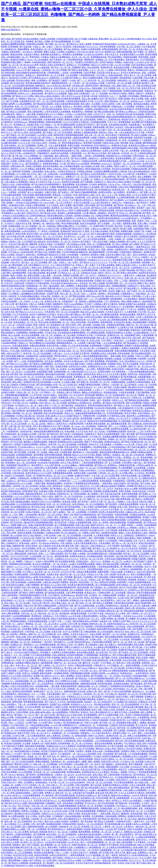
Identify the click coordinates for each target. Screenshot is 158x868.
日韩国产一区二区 (149, 257)
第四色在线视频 (24, 639)
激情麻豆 (37, 223)
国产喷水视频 (20, 452)
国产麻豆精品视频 (71, 491)
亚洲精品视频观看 (45, 161)
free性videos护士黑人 (127, 44)
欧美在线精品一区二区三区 (26, 322)
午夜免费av (131, 481)
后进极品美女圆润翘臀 (12, 151)
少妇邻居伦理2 (26, 431)
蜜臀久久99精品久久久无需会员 (79, 647)
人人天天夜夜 (135, 806)
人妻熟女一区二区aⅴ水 (64, 775)
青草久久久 (69, 413)
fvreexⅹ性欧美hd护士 (130, 218)
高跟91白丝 (37, 268)
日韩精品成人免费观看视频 (32, 140)
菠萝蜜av (102, 294)
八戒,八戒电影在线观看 (58, 590)
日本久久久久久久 (25, 468)
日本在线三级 (78, 86)
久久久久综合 (137, 798)
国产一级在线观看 (51, 450)
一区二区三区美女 (38, 210)
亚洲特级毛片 (141, 535)
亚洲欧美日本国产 (83, 476)
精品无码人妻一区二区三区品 (73, 574)
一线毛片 (132, 161)
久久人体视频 (56, 106)
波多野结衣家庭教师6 (112, 756)
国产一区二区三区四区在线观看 (51, 101)
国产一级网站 (10, 478)
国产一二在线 (20, 361)
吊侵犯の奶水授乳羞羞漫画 (57, 281)
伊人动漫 (43, 179)
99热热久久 (60, 177)
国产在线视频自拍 (28, 418)
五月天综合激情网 (33, 707)
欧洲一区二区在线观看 (17, 257)
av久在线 (141, 161)
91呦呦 (53, 187)
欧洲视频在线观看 (48, 645)
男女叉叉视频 (138, 99)
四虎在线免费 (145, 374)
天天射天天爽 (18, 736)
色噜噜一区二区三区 (117, 439)
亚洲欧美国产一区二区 (43, 691)
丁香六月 (58, 47)
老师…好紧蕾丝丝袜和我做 (82, 281)
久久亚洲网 (122, 366)
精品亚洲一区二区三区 (131, 606)
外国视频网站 (22, 333)
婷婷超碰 (43, 832)
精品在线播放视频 (26, 190)
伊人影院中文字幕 (111, 398)
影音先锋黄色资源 (98, 307)
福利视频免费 (47, 663)
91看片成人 (7, 158)
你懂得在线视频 (130, 57)
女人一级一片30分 (61, 200)
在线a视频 (63, 190)
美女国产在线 (77, 317)
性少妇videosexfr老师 (30, 65)
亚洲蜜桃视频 (125, 122)
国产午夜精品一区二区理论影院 (104, 587)
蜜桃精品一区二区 (104, 395)
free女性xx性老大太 (13, 795)
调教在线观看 (20, 554)
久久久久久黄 (24, 143)
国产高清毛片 (111, 99)
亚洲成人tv (78, 694)
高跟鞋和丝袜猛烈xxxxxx (118, 624)
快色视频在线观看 (95, 556)
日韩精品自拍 (24, 478)
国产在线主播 (26, 47)
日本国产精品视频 (127, 270)
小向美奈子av (82, 218)
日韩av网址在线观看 (134, 127)
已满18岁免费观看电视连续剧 (95, 356)
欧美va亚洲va (51, 171)
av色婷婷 (43, 288)
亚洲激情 (152, 322)
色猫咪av (119, 62)
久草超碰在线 (77, 434)
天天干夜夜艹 (107, 340)
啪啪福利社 (40, 86)
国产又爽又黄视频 (109, 187)
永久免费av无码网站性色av (108, 606)
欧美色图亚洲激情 (21, 346)
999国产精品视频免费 (101, 106)
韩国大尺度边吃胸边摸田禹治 (64, 619)
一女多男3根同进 (141, 673)
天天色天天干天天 (78, 569)
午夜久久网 (10, 304)
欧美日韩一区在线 (90, 96)
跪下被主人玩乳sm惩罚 (36, 148)
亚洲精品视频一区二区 (18, 226)
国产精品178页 (41, 252)
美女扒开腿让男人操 (11, 777)
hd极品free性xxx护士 (135, 512)
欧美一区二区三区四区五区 (27, 106)
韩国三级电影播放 (44, 299)
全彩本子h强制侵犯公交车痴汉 (43, 314)
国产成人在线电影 (34, 808)
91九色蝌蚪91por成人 (92, 860)
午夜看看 (12, 192)
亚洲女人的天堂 (116, 288)
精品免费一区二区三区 (100, 382)
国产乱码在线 (16, 522)
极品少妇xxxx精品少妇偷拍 (47, 96)
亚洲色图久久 (56, 54)
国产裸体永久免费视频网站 (32, 91)
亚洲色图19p (56, 762)
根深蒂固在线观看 (147, 489)
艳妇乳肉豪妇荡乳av (113, 317)
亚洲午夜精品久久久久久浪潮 (39, 473)
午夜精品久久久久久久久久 (109, 275)
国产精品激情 (98, 637)
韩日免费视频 (93, 148)
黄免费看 (87, 816)
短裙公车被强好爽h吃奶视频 (67, 104)
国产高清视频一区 (99, 676)
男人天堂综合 (24, 806)
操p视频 (123, 96)
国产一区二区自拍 (14, 569)
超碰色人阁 (92, 691)
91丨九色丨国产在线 (103, 387)
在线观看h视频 (144, 377)
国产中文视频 (12, 101)
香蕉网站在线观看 (56, 629)
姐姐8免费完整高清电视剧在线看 (29, 366)
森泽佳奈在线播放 (51, 166)
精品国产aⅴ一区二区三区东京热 (124, 548)
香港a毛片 (121, 663)
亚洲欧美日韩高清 (41, 788)
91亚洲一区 (13, 99)
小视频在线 (54, 400)
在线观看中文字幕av (114, 457)
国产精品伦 (119, 205)
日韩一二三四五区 (89, 294)
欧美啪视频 (138, 567)
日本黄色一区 (149, 564)
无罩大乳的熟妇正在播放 (142, 65)
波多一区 (111, 114)
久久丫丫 (114, 96)
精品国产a (21, 255)
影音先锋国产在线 (57, 499)
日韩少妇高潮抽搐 (18, 582)
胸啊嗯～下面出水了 (25, 561)
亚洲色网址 (46, 278)
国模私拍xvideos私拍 (133, 832)
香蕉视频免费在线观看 (34, 702)
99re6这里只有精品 (48, 234)
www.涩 (118, 65)
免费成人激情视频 (117, 242)
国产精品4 (107, 403)
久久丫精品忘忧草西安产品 (63, 265)
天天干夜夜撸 (109, 88)
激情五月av (117, 203)
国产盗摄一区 (128, 837)
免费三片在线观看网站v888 (139, 736)
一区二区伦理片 (8, 637)
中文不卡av (36, 109)
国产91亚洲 (71, 325)
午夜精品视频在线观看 (38, 621)
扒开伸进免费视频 (108, 47)
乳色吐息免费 (26, 788)
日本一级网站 (63, 634)
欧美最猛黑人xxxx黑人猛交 (14, 213)
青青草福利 (35, 57)
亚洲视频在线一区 (34, 286)
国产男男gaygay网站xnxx (126, 112)
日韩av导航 (46, 296)
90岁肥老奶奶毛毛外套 (24, 697)
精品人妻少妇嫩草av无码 (93, 99)
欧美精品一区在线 (147, 255)
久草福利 (68, 249)
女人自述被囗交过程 (32, 439)
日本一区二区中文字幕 (69, 548)
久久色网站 (110, 780)
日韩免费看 (26, 629)
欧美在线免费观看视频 (95, 117)
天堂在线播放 (133, 96)
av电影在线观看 (46, 356)
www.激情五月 (22, 489)
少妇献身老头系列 (16, 205)
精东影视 (107, 400)
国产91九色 (151, 650)
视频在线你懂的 (137, 249)
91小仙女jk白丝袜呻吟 (94, 54)
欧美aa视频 (70, 431)
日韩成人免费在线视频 (36, 205)
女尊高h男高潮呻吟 (90, 616)
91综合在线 (13, 767)
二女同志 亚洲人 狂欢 (56, 697)
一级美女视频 (115, 356)
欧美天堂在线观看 (88, 223)
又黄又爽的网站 (143, 392)
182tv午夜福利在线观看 (25, 730)
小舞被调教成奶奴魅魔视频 (16, 395)
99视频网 (35, 673)
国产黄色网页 (111, 504)
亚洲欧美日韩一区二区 (141, 442)
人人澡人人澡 (38, 301)
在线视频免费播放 (143, 327)
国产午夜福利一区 (58, 60)
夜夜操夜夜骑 (107, 322)
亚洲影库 (39, 611)
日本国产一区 (79, 83)
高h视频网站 (106, 148)
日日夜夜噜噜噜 (130, 359)
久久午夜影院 (133, 720)
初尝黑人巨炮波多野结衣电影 (81, 190)
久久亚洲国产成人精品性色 (34, 242)
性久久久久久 (87, 478)
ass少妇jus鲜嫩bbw (70, 465)
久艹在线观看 (102, 93)
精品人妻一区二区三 (17, 429)
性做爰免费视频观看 (13, 88)
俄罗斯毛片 (142, 314)
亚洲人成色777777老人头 (126, 309)
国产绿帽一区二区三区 (55, 44)
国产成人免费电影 (45, 418)
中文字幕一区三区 (45, 559)
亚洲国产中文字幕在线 (14, 551)
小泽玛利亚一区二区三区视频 (54, 70)
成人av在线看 (14, 335)
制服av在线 (73, 93)
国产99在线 (27, 426)
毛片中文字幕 (16, 442)
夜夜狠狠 (98, 491)
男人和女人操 (22, 210)
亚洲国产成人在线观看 (136, 304)
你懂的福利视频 (126, 138)
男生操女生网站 (23, 80)
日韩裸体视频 (53, 73)
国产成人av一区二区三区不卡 (125, 543)
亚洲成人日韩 (45, 486)
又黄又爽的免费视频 (148, 148)
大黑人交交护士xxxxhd (71, 96)
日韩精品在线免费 (89, 161)
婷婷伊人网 (130, 608)
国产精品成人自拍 (48, 213)
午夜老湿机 (50, 312)
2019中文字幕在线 (122, 296)
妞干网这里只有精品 (118, 93)
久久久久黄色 (150, 629)
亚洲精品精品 (67, 127)
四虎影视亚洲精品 (51, 164)
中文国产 (89, 304)
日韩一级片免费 (84, 325)
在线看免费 (80, 197)
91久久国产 (102, 130)
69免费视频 (83, 444)
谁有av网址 (17, 382)
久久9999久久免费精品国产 (142, 780)
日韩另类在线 (121, 70)
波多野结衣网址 (92, 86)
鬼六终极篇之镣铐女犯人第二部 (109, 611)
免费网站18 (151, 455)
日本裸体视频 (50, 119)
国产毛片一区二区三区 (61, 67)
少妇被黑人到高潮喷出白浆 (86, 62)
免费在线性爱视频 (38, 346)
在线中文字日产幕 (20, 437)
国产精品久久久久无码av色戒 (54, 585)
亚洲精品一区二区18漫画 (65, 335)
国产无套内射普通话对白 (19, 790)
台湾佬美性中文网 (149, 210)
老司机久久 (117, 801)
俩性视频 (125, 143)
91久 (85, 153)
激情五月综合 (67, 658)
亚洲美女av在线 (36, 457)
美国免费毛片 (78, 112)
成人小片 (9, 125)
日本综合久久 (55, 130)
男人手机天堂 (7, 283)
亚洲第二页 (42, 145)
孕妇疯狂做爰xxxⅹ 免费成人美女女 (34, 187)
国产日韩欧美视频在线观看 (143, 598)
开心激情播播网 (102, 299)
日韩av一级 (113, 132)
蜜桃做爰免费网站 (32, 88)
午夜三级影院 (67, 543)
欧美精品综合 (127, 673)
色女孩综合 (19, 288)
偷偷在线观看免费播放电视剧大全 (121, 117)
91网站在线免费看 (136, 769)
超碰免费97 (23, 138)
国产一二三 (82, 80)
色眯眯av (121, 502)
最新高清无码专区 (89, 489)
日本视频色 (91, 629)
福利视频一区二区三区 (45, 340)
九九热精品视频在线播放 (29, 296)
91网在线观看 (109, 697)
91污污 (11, 489)
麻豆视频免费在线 (35, 411)
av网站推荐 (26, 541)
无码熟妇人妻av (52, 127)
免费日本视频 (74, 145)
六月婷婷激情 (84, 681)
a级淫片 (116, 229)
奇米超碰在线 (87, 145)
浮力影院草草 (7, 109)
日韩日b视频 (90, 205)
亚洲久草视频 (16, 606)
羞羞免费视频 (69, 184)
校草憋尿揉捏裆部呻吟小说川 (25, 330)
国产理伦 (16, 119)
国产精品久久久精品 (46, 390)
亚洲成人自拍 (20, 299)
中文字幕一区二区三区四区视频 (106, 476)
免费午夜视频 (124, 99)
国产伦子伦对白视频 (128, 587)
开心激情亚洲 (64, 754)
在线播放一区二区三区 (40, 811)
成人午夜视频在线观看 (70, 166)
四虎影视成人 (36, 379)
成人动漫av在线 (98, 411)
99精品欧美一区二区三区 (128, 80)
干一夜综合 (43, 231)
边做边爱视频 (115, 208)
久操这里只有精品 (32, 54)
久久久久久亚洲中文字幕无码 (76, 122)
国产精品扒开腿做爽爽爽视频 (84, 192)
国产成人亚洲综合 (72, 49)
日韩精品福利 (10, 434)
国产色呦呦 (69, 751)
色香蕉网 (142, 359)
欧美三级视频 (136, 143)
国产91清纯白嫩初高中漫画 (103, 234)
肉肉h (4, 257)
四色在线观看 (36, 132)
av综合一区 (143, 385)
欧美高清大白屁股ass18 (139, 145)
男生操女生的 (20, 460)
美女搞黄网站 (94, 322)
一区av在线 (57, 275)
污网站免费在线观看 (84, 665)
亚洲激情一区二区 (69, 239)
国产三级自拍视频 (112, 775)
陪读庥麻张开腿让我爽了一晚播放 (16, 62)
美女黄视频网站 (35, 158)
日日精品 (93, 184)
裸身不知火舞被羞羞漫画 (85, 515)
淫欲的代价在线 (139, 491)
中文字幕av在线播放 (100, 231)
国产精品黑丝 (68, 405)
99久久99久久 (118, 278)
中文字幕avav (14, 252)
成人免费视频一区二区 (51, 845)
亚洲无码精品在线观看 (12, 439)
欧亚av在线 (114, 143)
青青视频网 (136, 639)
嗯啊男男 (34, 244)
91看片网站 (35, 678)
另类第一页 (30, 476)
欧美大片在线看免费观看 (109, 434)
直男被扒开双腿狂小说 (84, 216)
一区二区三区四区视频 (101, 858)
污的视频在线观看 (112, 751)
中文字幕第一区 (116, 509)
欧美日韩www (62, 210)
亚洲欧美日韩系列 (108, 221)
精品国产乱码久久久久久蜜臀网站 (19, 387)
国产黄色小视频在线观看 (45, 606)
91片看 (63, 164)
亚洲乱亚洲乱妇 (93, 520)
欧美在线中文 (17, 260)
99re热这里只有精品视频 (105, 408)
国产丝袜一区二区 (127, 49)
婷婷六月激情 (14, 541)
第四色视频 (11, 356)
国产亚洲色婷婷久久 (57, 829)
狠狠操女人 (6, 437)
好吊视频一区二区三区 (142, 182)
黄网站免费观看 (86, 465)
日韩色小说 (137, 398)
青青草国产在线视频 (83, 127)
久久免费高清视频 (16, 494)
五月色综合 (60, 364)
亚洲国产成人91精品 (104, 281)
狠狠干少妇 (68, 515)
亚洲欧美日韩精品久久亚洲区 (119, 333)
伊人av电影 (35, 489)
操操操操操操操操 (145, 117)
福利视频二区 (112, 470)
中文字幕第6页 (59, 650)
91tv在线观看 (65, 400)
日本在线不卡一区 (91, 309)
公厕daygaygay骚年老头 (101, 229)
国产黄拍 (110, 127)
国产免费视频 (39, 834)
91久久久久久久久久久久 (44, 348)
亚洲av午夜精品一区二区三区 (39, 512)
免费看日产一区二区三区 (77, 177)
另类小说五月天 (112, 54)
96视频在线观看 (118, 382)
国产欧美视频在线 (103, 190)
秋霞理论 (14, 634)
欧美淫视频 (115, 231)
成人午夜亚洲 (45, 546)
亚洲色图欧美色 (8, 114)
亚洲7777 (25, 247)
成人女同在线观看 (88, 119)
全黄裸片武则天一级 (27, 161)
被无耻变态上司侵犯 (18, 78)
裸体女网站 (53, 847)
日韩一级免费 (110, 574)
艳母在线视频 (100, 424)
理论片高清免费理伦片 (95, 247)
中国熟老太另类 (66, 847)
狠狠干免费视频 (144, 538)
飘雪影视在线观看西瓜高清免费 (125, 216)
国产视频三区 (83, 382)
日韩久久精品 (47, 496)
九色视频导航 (149, 398)
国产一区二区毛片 (88, 275)
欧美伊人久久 (24, 93)
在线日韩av (31, 255)
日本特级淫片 (22, 728)
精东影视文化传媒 (143, 509)
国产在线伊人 (64, 192)
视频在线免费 (16, 54)
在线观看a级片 (135, 125)
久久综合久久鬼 (142, 62)
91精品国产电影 (132, 369)
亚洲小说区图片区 (51, 327)
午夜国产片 (79, 117)
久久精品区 (67, 195)
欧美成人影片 (146, 216)
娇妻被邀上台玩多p (53, 291)
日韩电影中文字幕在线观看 (38, 283)
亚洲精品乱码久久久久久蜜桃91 (50, 114)
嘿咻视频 (67, 455)
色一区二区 (110, 842)
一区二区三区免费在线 (43, 177)
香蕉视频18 (115, 377)
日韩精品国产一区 (87, 93)
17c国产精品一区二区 (27, 671)
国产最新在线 (22, 304)
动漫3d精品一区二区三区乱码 (71, 395)
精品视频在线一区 (97, 847)
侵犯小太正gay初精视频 (62, 551)
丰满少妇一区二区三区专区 (92, 559)
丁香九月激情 (88, 507)
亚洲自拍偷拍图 (116, 75)
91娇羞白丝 (26, 119)
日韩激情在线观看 (44, 650)
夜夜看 (122, 304)
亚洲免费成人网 (91, 291)
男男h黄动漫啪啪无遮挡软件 (38, 83)
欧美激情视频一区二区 (68, 743)
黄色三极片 (86, 104)
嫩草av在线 (132, 853)
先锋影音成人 (117, 106)
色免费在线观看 (21, 574)
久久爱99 (143, 265)
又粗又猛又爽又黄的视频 (46, 190)
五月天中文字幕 (68, 572)
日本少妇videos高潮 (86, 52)
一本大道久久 (27, 52)
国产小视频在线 (135, 424)
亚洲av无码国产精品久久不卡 (108, 837)
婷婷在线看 (97, 88)
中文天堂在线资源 (20, 314)
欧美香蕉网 (54, 231)
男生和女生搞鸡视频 (121, 169)
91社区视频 (60, 221)
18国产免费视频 (32, 585)
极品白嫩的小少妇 (42, 647)
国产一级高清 (7, 567)
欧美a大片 (66, 845)
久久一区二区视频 (75, 299)
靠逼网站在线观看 (96, 780)
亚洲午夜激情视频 (130, 494)
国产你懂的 (57, 769)
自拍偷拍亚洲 (80, 320)
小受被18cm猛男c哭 (145, 465)
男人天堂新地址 (86, 743)
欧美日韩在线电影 (147, 543)
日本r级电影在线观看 (118, 125)
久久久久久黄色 (43, 447)
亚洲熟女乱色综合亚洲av (28, 117)
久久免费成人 (14, 294)
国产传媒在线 (34, 70)
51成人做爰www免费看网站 (17, 182)
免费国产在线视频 (71, 275)
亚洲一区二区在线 (82, 208)
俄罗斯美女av (144, 660)
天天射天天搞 (51, 333)
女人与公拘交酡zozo (147, 777)
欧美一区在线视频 (130, 140)
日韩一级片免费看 (124, 104)
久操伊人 (149, 699)
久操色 (38, 561)
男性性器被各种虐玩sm (72, 143)
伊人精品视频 (125, 421)
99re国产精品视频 (9, 671)
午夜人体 (151, 205)
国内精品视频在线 (103, 863)
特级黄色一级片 (19, 845)
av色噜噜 (82, 343)
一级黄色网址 (107, 483)
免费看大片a (75, 270)
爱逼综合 (103, 132)
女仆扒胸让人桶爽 (81, 541)
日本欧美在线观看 (127, 392)
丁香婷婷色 (85, 255)
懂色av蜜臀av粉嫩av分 (131, 301)
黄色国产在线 (82, 595)
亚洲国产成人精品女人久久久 (46, 676)
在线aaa (152, 135)
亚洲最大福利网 (8, 104)
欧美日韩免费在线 (128, 845)
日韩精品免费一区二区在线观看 (112, 593)
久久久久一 (40, 387)
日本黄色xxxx (123, 528)
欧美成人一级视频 (119, 772)
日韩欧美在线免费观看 (129, 504)
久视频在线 (17, 749)
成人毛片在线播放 (87, 749)
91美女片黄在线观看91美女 (86, 543)
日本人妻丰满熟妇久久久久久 (37, 265)
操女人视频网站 (145, 177)
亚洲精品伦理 (142, 70)
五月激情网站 (129, 307)
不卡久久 (136, 257)
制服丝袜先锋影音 (93, 91)
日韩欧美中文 (100, 665)
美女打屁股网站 (147, 281)
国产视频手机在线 (78, 148)
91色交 (44, 699)
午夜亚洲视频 (148, 335)
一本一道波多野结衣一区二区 (139, 190)
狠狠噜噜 (89, 112)
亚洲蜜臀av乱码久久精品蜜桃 (104, 353)
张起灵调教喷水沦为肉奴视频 (42, 343)
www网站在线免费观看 (89, 481)
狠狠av (54, 395)
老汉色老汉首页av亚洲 (52, 598)
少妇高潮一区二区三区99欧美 (124, 385)
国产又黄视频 (115, 616)
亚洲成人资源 (125, 195)
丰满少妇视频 (28, 195)
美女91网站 (86, 330)
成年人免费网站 (68, 286)
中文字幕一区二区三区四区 (129, 47)
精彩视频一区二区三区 (22, 413)
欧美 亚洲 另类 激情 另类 (12, 374)
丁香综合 (24, 398)
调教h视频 (38, 413)
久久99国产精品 (46, 723)
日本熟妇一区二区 (30, 626)
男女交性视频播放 (90, 221)
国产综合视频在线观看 (141, 353)
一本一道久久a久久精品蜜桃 (84, 754)
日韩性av (106, 385)
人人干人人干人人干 (23, 567)
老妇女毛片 (119, 632)
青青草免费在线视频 (53, 455)
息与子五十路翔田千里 (105, 52)
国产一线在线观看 (22, 317)
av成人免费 (46, 275)
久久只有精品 (53, 205)
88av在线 (150, 158)
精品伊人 (9, 655)
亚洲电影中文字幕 (85, 335)
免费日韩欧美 (51, 320)
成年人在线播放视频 (49, 351)
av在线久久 (11, 481)
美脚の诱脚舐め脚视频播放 (127, 351)
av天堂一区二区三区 (85, 738)
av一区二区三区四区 (37, 424)
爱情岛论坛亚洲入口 (23, 764)
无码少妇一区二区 (29, 613)
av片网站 (6, 260)
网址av (69, 221)
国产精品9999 (53, 434)
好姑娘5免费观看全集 (139, 671)
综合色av (76, 242)
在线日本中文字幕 (24, 223)
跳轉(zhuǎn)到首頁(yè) (11, 30)
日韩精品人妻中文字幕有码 (126, 236)
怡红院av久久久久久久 (42, 639)
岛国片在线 (129, 62)
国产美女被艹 (84, 502)
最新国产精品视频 (147, 299)
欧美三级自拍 (73, 418)
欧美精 (79, 125)
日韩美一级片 (95, 400)
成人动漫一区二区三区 (128, 478)
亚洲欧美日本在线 (119, 145)
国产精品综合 (81, 678)
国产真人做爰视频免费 (119, 798)
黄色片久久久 (7, 132)
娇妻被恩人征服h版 (113, 359)
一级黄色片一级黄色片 (51, 678)
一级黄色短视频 (66, 320)
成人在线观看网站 (60, 712)
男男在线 (57, 195)
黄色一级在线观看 (51, 286)
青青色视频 (144, 57)
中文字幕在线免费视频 (41, 655)
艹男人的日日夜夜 (100, 242)
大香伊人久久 (10, 668)
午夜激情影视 (124, 135)
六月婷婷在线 (100, 335)
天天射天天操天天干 (75, 247)
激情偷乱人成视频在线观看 (86, 132)
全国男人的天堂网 (111, 151)
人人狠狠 (109, 70)
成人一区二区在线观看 (27, 463)
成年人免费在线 (54, 736)
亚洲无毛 (75, 489)
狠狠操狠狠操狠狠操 (134, 390)
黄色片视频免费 (136, 764)
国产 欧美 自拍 (49, 756)
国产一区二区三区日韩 (73, 598)
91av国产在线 (123, 598)
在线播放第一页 (59, 733)
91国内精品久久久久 (140, 268)
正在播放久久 (130, 572)
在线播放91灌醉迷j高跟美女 (28, 663)
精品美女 (21, 775)
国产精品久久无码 (99, 208)
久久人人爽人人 (111, 569)
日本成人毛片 (83, 777)
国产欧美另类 (61, 522)
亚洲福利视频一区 (62, 372)
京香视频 (112, 507)
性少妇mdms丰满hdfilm (49, 543)
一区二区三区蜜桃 (111, 639)
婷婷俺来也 (44, 704)
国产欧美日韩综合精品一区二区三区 (74, 234)
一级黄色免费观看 (132, 665)
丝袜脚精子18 (77, 728)
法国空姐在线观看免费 (104, 351)
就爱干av (51, 424)
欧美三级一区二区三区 (135, 278)
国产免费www (76, 78)
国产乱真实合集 (17, 83)
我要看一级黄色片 (136, 93)
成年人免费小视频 (62, 626)
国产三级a (53, 262)
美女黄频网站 (14, 811)
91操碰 (148, 231)
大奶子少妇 (121, 600)
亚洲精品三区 (16, 645)
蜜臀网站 (122, 816)
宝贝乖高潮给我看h (115, 413)
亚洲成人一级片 (47, 221)
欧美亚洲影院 (16, 309)
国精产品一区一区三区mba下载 (140, 325)
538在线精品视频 (140, 676)
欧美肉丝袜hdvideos (70, 283)
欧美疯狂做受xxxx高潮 (28, 577)
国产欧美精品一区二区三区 (145, 775)
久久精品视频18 (131, 299)
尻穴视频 (35, 221)
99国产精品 (49, 366)
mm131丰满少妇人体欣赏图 (59, 86)
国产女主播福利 (117, 200)
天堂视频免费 (77, 109)
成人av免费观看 (77, 590)
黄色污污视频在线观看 (79, 210)
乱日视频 (126, 65)
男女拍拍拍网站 (115, 57)
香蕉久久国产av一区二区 (125, 166)
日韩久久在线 (109, 710)
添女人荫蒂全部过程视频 (105, 582)
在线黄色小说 (106, 621)
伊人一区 (123, 283)
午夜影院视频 (137, 67)
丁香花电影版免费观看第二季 (95, 463)
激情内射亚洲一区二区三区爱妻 (51, 75)
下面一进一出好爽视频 (130, 151)
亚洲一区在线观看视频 (65, 509)
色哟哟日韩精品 (77, 169)
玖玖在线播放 (44, 208)
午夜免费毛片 (142, 174)
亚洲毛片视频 (45, 816)
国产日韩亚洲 (104, 795)
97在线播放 (130, 106)
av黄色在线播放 (71, 759)
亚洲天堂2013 (33, 213)
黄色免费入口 (60, 642)
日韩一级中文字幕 (118, 853)
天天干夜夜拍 (61, 616)
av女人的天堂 (147, 637)
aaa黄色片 (128, 561)
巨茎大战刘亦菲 (72, 447)
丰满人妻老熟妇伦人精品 (84, 195)
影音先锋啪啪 (82, 184)
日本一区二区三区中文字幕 (129, 88)
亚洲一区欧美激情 (65, 803)
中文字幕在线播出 (117, 60)
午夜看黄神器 (119, 481)
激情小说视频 (16, 275)
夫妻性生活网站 (19, 218)
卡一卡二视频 (120, 525)
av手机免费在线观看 (64, 377)
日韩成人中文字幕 (95, 574)
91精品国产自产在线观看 (82, 626)
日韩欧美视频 (123, 330)
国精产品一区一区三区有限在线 (69, 496)
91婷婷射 (47, 158)
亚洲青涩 (56, 208)
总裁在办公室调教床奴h (60, 57)
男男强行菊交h (132, 60)
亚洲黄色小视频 (98, 255)
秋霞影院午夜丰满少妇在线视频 (130, 114)
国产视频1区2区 (109, 580)
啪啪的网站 (96, 164)
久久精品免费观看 (66, 801)
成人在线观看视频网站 (82, 756)
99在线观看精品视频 (115, 247)
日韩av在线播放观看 (23, 177)
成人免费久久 (16, 590)
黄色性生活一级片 (137, 507)
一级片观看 (6, 736)
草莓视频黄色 (43, 153)
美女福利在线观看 (64, 138)
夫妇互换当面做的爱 (142, 184)
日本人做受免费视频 (58, 145)
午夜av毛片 (127, 184)
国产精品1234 (73, 44)
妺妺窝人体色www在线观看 (138, 824)
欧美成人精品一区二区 (146, 49)
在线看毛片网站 (129, 208)
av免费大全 (31, 400)
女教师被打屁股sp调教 (83, 551)
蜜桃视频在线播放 (18, 621)
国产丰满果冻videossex (38, 78)
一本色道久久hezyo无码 (132, 616)
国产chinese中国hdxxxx (88, 668)
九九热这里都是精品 (115, 390)
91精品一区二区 (37, 320)
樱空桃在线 (105, 86)
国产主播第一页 (141, 52)
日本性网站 (137, 296)
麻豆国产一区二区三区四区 (50, 515)
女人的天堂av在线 (84, 775)
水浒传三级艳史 (108, 104)
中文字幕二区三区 (20, 403)
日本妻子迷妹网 (120, 387)
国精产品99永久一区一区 (102, 525)
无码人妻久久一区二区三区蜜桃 (138, 75)
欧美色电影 (25, 543)
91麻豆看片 (15, 759)
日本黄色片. (129, 827)
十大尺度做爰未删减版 (138, 754)
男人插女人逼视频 (120, 244)
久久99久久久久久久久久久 (104, 330)
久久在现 (102, 320)
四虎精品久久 (7, 208)
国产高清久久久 (114, 307)
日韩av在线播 (117, 572)
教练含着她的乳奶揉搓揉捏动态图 (31, 73)
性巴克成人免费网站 (54, 361)
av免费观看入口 (81, 847)
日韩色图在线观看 (40, 754)
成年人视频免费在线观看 (33, 827)
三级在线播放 (38, 171)
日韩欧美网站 (146, 720)
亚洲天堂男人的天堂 (61, 158)
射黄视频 (45, 54)
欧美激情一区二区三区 (126, 710)
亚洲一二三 (149, 226)
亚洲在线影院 (106, 481)
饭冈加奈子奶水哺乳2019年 (128, 210)
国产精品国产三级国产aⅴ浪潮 (55, 707)
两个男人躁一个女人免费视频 (25, 156)
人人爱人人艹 (99, 390)
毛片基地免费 (68, 678)
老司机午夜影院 (83, 676)
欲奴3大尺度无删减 (39, 247)
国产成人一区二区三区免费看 (35, 262)
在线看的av (71, 52)
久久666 (102, 470)
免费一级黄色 (138, 221)
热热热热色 (104, 96)
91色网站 (61, 52)
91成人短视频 (57, 447)
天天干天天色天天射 (19, 556)
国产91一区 (111, 273)
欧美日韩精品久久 (102, 145)
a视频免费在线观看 (89, 684)
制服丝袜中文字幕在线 (53, 808)
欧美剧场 (93, 218)
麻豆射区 (74, 582)
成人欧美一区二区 (43, 572)
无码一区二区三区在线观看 (120, 130)
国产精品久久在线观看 (16, 112)
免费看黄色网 (18, 546)
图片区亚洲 (97, 697)
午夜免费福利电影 (75, 60)
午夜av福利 (41, 730)
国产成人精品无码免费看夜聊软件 (46, 184)
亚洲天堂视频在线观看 (146, 593)
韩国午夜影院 (51, 481)
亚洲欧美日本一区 (116, 335)
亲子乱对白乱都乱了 (61, 840)
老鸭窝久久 (50, 793)
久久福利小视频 (69, 382)
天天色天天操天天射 (85, 863)
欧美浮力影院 (33, 234)
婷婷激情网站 (117, 299)
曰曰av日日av (85, 88)
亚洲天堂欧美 (118, 369)
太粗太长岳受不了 (14, 353)
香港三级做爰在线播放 (20, 502)
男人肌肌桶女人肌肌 (95, 645)
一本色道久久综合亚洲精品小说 (28, 203)
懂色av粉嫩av (29, 650)
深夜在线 (146, 606)
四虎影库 (137, 83)
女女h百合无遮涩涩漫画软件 (122, 109)
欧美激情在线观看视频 (34, 374)
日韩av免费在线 (109, 177)
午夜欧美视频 (82, 286)
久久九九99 (6, 808)
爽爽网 (35, 629)
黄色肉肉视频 (147, 457)
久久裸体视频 (131, 312)
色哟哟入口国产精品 (27, 338)
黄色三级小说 (47, 509)
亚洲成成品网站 (20, 158)
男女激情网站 (39, 533)
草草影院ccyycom (31, 645)
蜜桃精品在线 (147, 96)
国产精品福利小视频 (71, 179)
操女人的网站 (107, 166)
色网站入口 (102, 119)
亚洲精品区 (129, 535)
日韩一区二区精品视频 (85, 130)
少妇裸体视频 (110, 840)
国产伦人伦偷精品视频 (85, 606)
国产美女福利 (87, 821)
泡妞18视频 (149, 67)
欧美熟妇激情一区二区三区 (34, 359)
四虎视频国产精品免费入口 (18, 465)
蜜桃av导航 (46, 530)
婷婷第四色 (22, 278)
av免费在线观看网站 (100, 377)
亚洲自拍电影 (8, 106)
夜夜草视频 (17, 702)
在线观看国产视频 (141, 229)
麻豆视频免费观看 (97, 252)
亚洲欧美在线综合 (112, 442)
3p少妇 (71, 842)
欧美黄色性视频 (143, 109)
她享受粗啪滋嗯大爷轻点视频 (125, 148)
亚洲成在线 (132, 730)
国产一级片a (133, 255)
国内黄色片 (133, 437)
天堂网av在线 (95, 639)
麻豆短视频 (52, 273)
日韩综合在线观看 (9, 301)
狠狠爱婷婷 (89, 60)
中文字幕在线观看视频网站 (30, 780)
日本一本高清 (54, 179)
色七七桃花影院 (8, 457)
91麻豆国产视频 (94, 343)
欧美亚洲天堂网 (29, 390)
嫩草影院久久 (79, 452)
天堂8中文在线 (115, 174)
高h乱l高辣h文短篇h (93, 398)
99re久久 (12, 775)
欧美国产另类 (20, 587)
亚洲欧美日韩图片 (18, 60)
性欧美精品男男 (102, 738)
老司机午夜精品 (107, 62)
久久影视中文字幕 (126, 327)
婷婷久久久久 (117, 535)
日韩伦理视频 (90, 73)
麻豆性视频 (78, 205)
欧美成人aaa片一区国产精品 (143, 101)
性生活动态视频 (130, 660)
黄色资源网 (90, 395)
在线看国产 (34, 728)
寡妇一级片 (37, 317)
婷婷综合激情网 (25, 533)
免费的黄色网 (46, 117)
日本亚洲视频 (85, 637)
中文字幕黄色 (140, 842)
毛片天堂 (56, 572)
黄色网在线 (65, 613)
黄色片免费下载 (148, 788)
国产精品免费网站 (44, 858)
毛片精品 (128, 226)
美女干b (67, 109)
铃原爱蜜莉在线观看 (75, 91)
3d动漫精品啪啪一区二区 (17, 57)
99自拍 (151, 535)
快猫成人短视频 (150, 403)
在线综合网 (19, 283)
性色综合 (119, 127)
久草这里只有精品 (24, 325)
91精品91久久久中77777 (67, 348)
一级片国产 (48, 642)
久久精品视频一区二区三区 (41, 556)
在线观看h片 (69, 218)
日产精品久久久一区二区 (69, 273)
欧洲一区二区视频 (9, 161)
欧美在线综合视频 (122, 67)
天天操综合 (129, 509)
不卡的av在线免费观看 (121, 691)
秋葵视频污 (112, 327)
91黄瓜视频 (111, 528)
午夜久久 (33, 304)
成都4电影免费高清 (34, 494)
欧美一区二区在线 (97, 431)
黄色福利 (129, 247)
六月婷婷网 (93, 512)
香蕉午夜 (65, 717)
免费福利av (85, 733)
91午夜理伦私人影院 (84, 114)
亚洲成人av (72, 65)
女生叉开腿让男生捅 (15, 236)
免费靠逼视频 (99, 127)
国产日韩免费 (52, 387)
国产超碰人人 (48, 138)
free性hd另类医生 (29, 231)
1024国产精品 (51, 140)
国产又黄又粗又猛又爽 (111, 494)
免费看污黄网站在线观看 (68, 119)
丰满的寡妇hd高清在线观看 (90, 834)
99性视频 (69, 577)
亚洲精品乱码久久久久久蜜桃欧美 (61, 746)
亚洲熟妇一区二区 (38, 226)
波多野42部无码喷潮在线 (109, 218)
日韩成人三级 (15, 242)
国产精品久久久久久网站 (23, 96)
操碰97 (27, 309)
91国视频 (31, 299)
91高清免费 (88, 535)
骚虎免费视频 (85, 832)
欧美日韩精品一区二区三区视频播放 (47, 49)
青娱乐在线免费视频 (81, 429)
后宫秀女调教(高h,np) (136, 678)
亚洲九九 (143, 528)
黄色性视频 (38, 455)
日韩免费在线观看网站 (104, 626)
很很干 (101, 273)
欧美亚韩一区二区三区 (94, 694)
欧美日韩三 (119, 340)
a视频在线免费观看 (81, 138)
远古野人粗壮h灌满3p (126, 538)
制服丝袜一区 (58, 637)
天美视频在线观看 (98, 122)
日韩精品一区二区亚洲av (19, 268)
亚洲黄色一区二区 (60, 296)
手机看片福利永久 (12, 626)
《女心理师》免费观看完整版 (124, 223)
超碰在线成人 (147, 151)
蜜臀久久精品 (50, 52)
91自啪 (73, 80)
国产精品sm (137, 499)
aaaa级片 (72, 564)
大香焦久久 (15, 819)
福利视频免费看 (19, 273)
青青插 (154, 104)
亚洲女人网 (11, 190)
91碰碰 (94, 138)
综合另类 (119, 226)
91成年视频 (138, 78)
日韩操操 (152, 850)
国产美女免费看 (81, 450)
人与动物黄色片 (23, 221)
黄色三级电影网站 (36, 112)
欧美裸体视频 (94, 650)
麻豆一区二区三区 (28, 608)
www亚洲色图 (44, 307)
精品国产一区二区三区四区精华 (128, 164)
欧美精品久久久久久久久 (82, 704)
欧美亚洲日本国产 (90, 814)
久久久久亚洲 (75, 356)
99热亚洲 (12, 296)
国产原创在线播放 (44, 385)
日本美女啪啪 (112, 252)
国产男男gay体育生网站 (78, 70)
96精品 (105, 143)
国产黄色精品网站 (73, 507)
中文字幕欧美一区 (115, 665)
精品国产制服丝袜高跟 (11, 491)
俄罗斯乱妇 (42, 338)
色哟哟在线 (103, 426)
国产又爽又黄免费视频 (95, 361)
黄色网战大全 (20, 125)
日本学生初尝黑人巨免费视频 (58, 112)
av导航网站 (118, 444)
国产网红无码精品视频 (104, 112)
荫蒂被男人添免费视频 (73, 54)
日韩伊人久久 (118, 400)
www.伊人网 (129, 444)
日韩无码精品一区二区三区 (144, 156)
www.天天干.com (108, 717)
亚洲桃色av (113, 465)
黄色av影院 (146, 286)
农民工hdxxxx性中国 (95, 296)
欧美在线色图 (28, 252)
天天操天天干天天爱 (143, 239)
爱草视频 (39, 52)
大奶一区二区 (47, 335)
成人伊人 (112, 502)
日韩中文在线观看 (82, 203)
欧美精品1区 (127, 775)
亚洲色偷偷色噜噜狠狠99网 (64, 587)
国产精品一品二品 (101, 548)
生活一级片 (10, 665)
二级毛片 (20, 624)
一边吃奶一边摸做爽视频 (72, 73)
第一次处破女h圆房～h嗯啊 (75, 762)
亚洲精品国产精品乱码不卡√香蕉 (75, 229)
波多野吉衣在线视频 (60, 153)
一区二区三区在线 (45, 99)
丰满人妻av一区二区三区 (144, 130)
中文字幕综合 (54, 595)
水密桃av (104, 616)
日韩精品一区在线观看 (108, 138)
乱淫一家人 (101, 195)
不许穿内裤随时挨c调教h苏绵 (75, 252)
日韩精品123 (48, 616)
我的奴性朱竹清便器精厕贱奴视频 (69, 135)
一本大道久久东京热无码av (101, 450)
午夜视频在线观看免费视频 (67, 684)
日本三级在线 (92, 197)
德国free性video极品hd (121, 795)
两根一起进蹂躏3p (39, 80)
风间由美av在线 (98, 528)
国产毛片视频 (71, 554)
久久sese (57, 182)
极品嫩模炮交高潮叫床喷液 (34, 294)
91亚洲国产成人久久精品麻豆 (31, 192)
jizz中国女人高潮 (45, 135)
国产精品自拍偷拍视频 (146, 434)
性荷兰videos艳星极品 (74, 304)
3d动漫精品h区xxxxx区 (59, 569)
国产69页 (137, 338)
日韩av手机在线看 (78, 322)
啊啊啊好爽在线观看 (90, 808)
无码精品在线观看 (138, 515)
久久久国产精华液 (53, 465)
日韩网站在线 (147, 288)
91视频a (64, 346)
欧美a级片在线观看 (13, 743)
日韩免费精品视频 (95, 569)
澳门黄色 (43, 629)
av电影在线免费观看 (104, 236)
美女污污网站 (91, 460)
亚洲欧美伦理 (107, 67)
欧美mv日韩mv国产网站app (70, 314)
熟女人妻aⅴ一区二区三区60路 (17, 603)
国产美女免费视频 (105, 205)
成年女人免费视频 (93, 590)
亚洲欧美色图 (19, 499)
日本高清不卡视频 (32, 850)
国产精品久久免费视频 (103, 603)
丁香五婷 (44, 106)
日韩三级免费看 (111, 78)
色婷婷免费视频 (23, 184)
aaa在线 (63, 624)
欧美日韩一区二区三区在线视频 (102, 80)
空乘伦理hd (75, 712)
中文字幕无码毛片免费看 (13, 746)
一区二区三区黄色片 (64, 203)
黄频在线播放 (7, 574)
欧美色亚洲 (32, 208)
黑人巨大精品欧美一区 (71, 533)
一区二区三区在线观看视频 (51, 218)
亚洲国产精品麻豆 (30, 528)
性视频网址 (51, 803)
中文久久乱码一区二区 (24, 377)
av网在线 (123, 171)
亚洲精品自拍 (10, 733)
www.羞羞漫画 (43, 67)
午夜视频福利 (26, 348)
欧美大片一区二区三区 (58, 832)
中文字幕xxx (102, 75)
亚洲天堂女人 (142, 840)
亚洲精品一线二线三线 (72, 291)
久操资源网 (73, 470)
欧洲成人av (140, 668)
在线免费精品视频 (127, 658)
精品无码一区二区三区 (48, 613)
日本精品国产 (24, 668)
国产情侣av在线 (38, 507)
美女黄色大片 (70, 236)
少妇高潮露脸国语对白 (69, 174)
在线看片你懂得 (45, 304)
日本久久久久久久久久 (55, 91)
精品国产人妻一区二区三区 (74, 421)
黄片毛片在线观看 (131, 364)
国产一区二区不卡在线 (45, 715)
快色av (87, 598)
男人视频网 (131, 619)
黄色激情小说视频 (82, 106)
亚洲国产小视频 (149, 517)
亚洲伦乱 (85, 712)
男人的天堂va (91, 803)
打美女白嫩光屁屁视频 (11, 195)
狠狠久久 (20, 114)
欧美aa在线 (43, 322)
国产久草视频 (104, 223)
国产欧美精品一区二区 (60, 489)
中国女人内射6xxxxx (42, 200)
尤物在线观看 (111, 816)
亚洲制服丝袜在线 (99, 57)
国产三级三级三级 (12, 426)
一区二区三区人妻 (86, 348)
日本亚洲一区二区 (129, 153)
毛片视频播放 (84, 65)
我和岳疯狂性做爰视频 (55, 374)
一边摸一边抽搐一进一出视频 (120, 239)
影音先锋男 (6, 616)
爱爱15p (131, 70)
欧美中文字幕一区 (99, 502)
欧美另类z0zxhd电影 (15, 585)
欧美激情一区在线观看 (22, 200)
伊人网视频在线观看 (60, 330)
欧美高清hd (141, 608)
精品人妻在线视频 (125, 842)
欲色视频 (136, 122)
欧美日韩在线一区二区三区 (66, 88)
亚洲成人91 (31, 75)
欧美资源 (47, 780)
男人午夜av (38, 821)
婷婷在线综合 (24, 694)
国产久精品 (132, 242)
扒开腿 (72, 811)
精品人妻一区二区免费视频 (109, 338)
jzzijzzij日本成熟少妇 (148, 437)
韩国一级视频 (94, 762)
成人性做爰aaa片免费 (95, 83)
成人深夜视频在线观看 (118, 320)
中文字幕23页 (95, 437)
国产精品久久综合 (144, 270)
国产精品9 (24, 593)
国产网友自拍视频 (77, 296)
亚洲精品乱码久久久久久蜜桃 (56, 268)
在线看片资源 (33, 125)
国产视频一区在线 (107, 291)
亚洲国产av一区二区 (106, 699)
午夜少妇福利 (12, 517)
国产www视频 (54, 608)
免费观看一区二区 (82, 411)
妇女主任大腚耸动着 (146, 572)
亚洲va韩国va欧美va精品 (40, 712)
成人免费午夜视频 (32, 275)
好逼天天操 (6, 470)
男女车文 (116, 814)
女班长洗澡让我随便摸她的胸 (131, 187)
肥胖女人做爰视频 (46, 681)
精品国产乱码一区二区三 (133, 119)
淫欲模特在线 (100, 746)
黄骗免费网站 (24, 49)
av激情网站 (66, 439)
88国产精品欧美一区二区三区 (60, 62)
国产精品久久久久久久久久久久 (94, 262)
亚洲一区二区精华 (59, 369)
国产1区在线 (102, 125)
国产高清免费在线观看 (65, 795)
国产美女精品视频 (106, 803)
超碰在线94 (39, 468)
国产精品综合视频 (111, 564)
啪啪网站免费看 (37, 333)
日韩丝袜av (52, 226)
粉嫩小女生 (121, 291)
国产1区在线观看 (67, 379)
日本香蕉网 (6, 473)
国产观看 (135, 788)
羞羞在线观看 (38, 93)
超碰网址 (142, 309)
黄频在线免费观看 (69, 686)
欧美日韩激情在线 (100, 660)
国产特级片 (86, 242)
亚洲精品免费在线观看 (133, 91)
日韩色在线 (44, 330)
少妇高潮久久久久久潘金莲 (28, 530)
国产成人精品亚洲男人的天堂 (19, 580)
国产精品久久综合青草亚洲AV (94, 174)
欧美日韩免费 (103, 496)
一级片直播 (30, 114)
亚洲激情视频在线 (143, 582)
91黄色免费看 (52, 468)
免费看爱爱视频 (64, 429)
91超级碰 (96, 325)
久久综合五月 (136, 767)
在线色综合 (33, 554)
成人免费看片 (119, 192)
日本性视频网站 (19, 769)
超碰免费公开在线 (127, 530)
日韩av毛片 (28, 606)
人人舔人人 (150, 119)
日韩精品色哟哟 (102, 216)
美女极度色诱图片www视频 (132, 54)
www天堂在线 (36, 395)
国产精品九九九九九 (69, 749)
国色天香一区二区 (64, 793)
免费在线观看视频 (110, 49)
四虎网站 (97, 403)
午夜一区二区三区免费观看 (69, 535)
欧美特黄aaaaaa (21, 122)
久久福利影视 (59, 460)
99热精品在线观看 (45, 197)
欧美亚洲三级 (118, 190)
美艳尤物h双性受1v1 (82, 720)
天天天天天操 (112, 411)
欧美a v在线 (149, 767)
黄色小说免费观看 (134, 403)
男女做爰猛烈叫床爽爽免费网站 (72, 333)
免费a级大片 (21, 130)
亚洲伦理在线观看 (71, 530)
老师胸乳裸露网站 (22, 109)
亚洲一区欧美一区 (41, 325)
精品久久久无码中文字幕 (102, 65)
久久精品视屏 (30, 372)
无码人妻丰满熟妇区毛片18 (45, 426)
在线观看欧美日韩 (28, 101)
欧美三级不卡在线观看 (101, 278)
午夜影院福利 (126, 252)
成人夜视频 (46, 587)
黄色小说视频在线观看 (93, 78)
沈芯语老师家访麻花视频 (23, 86)
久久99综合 (140, 473)
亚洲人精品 (98, 775)
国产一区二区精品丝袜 (48, 174)
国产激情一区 (149, 213)
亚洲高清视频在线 (38, 216)
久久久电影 (21, 174)
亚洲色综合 (136, 330)
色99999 (46, 395)
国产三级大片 (7, 652)
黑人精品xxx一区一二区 (136, 205)
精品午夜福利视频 (143, 603)
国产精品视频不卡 (34, 164)
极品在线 (109, 296)
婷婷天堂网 (21, 234)
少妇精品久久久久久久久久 (100, 260)
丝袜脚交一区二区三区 (128, 595)
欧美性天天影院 (46, 244)
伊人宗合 (72, 346)
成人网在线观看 (15, 265)
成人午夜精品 (10, 824)
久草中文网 (72, 624)
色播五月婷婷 (51, 192)
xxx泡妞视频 (10, 117)
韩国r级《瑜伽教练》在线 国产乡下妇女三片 (109, 213)
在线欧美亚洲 (17, 632)
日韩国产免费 (53, 294)
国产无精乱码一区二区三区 (76, 580)
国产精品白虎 (150, 829)
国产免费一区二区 (148, 192)
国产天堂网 (104, 853)
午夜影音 (60, 507)
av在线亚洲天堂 (29, 153)
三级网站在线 (32, 288)
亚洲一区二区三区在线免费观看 (125, 704)
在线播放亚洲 (32, 356)
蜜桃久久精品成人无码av (58, 169)
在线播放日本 (10, 49)
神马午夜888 (111, 135)
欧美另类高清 (34, 278)
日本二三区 (93, 707)
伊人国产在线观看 (116, 746)
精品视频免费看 (8, 70)
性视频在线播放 (74, 772)
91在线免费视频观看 (10, 538)
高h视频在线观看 (110, 491)
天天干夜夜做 (8, 405)
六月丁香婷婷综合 (112, 301)
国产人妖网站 (139, 158)
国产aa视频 (134, 244)
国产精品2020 (94, 153)
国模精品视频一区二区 (88, 686)
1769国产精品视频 (9, 138)
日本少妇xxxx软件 (39, 143)
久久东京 (62, 702)
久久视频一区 (87, 179)
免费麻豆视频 (127, 231)
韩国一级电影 (108, 249)
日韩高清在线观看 (146, 112)
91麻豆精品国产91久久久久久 (86, 47)
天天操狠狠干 (147, 218)
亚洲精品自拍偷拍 (147, 236)
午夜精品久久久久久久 (11, 390)
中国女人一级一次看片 (43, 47)
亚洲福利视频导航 (36, 361)
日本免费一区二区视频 (38, 452)
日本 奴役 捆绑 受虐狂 (76, 364)
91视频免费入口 (128, 294)
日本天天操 (10, 312)
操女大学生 (32, 174)
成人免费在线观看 (16, 816)
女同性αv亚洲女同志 (59, 855)
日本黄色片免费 (68, 611)
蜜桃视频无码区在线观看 (68, 187)
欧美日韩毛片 (122, 780)
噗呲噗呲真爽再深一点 (62, 83)
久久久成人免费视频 (27, 67)
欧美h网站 (118, 743)
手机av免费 (149, 78)
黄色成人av (58, 668)
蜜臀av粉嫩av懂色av (66, 226)
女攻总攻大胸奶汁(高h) (116, 255)
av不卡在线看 (131, 200)
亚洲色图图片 (30, 197)
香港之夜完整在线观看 (53, 413)
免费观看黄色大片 (70, 725)
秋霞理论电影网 (77, 424)
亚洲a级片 (142, 580)
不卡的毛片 (10, 223)
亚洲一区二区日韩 (34, 327)
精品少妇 (32, 99)
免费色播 (51, 288)
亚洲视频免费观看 (24, 455)
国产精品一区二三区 (70, 478)
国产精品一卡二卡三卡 (24, 715)
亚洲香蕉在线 (115, 119)
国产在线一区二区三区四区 (100, 689)
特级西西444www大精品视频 (119, 156)
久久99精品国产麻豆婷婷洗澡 (134, 850)
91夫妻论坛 (58, 528)
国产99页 (29, 551)
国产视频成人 (108, 764)
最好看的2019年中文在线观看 (141, 387)
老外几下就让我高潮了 (70, 463)
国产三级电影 (120, 730)
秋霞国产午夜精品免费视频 (137, 346)
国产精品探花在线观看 (43, 104)
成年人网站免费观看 (11, 613)
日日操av (69, 114)
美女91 (56, 728)
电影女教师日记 (102, 200)
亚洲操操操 (64, 148)
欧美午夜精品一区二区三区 (59, 242)
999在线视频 (73, 255)
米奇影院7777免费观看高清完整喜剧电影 (82, 483)
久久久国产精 (128, 174)
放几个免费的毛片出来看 (60, 338)
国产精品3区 (71, 457)
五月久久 (59, 691)
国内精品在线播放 (142, 104)
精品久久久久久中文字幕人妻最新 (29, 127)
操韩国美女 (103, 184)
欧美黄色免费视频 (86, 408)
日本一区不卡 (140, 541)
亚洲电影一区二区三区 (62, 278)
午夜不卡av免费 (142, 356)
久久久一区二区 (97, 70)
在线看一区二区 (35, 756)
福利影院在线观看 (107, 210)
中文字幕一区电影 (20, 470)
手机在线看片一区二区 (76, 499)
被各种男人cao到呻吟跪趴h (139, 416)
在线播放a (140, 106)
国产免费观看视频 (108, 197)
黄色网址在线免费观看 (22, 691)
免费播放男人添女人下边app (71, 398)
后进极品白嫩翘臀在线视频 (13, 44)
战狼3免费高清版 (123, 499)
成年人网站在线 (62, 156)
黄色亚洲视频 (29, 151)
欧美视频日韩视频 (106, 517)
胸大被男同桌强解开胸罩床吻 (83, 699)
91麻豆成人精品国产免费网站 (113, 486)
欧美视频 (56, 658)
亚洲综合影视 (95, 177)
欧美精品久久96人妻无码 (15, 281)
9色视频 (94, 210)
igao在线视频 (150, 390)
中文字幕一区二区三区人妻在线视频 (125, 262)
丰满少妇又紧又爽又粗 (18, 244)
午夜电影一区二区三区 (108, 473)
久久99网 (65, 78)
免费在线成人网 (17, 166)
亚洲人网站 (143, 223)
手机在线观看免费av (61, 317)
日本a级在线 (139, 455)
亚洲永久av (68, 106)
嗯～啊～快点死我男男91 (104, 600)
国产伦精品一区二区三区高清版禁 (58, 132)
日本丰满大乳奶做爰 (51, 439)
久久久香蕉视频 (25, 772)
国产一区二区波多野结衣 (43, 684)
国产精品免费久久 (132, 288)
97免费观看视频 (91, 655)
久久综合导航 (67, 208)
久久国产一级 (148, 803)
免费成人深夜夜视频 (11, 52)
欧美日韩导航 (53, 346)
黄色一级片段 (104, 691)
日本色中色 (36, 309)
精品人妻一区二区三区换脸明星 (18, 821)
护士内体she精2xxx (27, 447)
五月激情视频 (98, 816)
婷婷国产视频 (55, 252)
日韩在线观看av (9, 850)
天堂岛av (132, 772)
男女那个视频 (126, 229)
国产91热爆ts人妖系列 (127, 177)
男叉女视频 (86, 660)
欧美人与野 (44, 369)
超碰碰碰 (94, 853)
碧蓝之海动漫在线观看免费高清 (66, 798)
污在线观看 (111, 538)
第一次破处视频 (46, 156)
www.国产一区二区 (86, 236)
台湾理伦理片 (68, 130)
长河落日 (130, 668)
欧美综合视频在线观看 (115, 179)
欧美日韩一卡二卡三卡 (81, 257)
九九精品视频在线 (141, 333)
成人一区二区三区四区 (53, 236)
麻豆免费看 (29, 260)
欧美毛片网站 (131, 413)
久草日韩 (42, 434)
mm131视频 (26, 837)
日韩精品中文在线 (89, 273)
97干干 (25, 785)
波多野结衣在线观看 (71, 182)
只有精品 (45, 57)
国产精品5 (126, 442)
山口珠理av (112, 478)
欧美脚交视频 (112, 283)
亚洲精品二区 (102, 60)
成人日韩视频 (51, 827)
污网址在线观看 (125, 541)
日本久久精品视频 (138, 785)
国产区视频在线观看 (66, 125)
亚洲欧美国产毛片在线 (103, 226)
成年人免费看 (66, 205)
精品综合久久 (139, 691)
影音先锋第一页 (86, 582)
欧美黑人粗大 (94, 249)
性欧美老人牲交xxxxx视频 (126, 489)
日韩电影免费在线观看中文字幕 (80, 101)
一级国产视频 (76, 156)
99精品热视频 (90, 632)
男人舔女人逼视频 (139, 135)
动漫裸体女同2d (122, 249)
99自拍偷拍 (124, 470)
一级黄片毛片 (129, 275)
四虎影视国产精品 (30, 491)
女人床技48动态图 (138, 429)
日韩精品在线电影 (85, 171)
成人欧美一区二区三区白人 (32, 842)
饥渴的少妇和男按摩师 (91, 49)
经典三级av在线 (83, 525)
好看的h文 (149, 91)
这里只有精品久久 (98, 546)
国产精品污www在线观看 (56, 93)
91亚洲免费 (102, 416)
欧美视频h (42, 608)
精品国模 (69, 117)
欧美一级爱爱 (86, 44)
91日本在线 (136, 405)
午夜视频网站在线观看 (116, 431)
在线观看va (115, 348)
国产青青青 (131, 179)
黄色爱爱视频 (87, 418)
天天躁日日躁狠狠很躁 (50, 520)
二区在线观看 (140, 379)
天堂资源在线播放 (75, 374)
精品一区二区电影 (97, 767)
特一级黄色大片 (64, 756)
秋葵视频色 (10, 463)
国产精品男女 (18, 75)
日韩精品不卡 (100, 182)
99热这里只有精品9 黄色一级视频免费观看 (108, 286)
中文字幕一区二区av (89, 671)
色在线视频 (7, 499)
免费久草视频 (125, 491)
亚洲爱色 (82, 608)
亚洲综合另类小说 (53, 301)
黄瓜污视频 (138, 226)
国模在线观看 (81, 736)
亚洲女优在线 (90, 374)
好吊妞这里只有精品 (123, 322)
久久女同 (99, 101)
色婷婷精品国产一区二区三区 (118, 257)
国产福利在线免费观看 (63, 639)
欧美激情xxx (57, 307)
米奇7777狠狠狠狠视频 (112, 91)
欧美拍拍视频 (83, 346)
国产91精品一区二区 (136, 291)
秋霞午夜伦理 (146, 364)
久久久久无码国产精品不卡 (71, 359)
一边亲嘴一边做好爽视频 (145, 525)
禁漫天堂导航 (24, 733)
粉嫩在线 (21, 356)
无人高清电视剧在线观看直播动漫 (31, 504)
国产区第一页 (123, 728)
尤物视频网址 (86, 447)
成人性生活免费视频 (31, 335)
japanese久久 (58, 117)
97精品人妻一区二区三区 (27, 392)
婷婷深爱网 (38, 119)
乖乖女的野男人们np (75, 460)
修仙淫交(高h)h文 (85, 387)
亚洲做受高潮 (100, 478)
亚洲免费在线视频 (85, 746)
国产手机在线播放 (105, 515)
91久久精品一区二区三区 (85, 468)
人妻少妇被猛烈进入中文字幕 (132, 132)
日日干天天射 (79, 850)
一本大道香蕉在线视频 (11, 528)
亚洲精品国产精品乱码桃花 (105, 44)
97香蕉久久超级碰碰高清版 (80, 522)
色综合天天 (125, 398)
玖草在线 (150, 106)
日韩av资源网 (96, 634)
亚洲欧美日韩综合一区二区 (48, 476)
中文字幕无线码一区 (19, 725)
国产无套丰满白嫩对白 (137, 447)
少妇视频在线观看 (61, 673)
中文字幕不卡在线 (96, 613)
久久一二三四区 (39, 694)
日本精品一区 (55, 143)
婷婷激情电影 (126, 78)
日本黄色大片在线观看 (26, 229)
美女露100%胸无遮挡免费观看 (68, 99)
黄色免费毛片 (38, 465)
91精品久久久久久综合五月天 (77, 486)
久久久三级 (126, 647)
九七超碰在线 (61, 470)
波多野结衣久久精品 (30, 351)
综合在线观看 (93, 67)
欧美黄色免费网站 (124, 158)
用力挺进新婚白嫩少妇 (73, 723)
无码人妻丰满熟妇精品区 (139, 171)
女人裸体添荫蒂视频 (126, 197)
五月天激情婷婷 (62, 600)
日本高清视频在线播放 (67, 390)
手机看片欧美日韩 (118, 720)
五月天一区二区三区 (81, 57)
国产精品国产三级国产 (59, 80)
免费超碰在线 (12, 91)
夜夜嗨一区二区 (145, 395)
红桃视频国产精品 (9, 780)
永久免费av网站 (107, 309)
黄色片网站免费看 (82, 278)
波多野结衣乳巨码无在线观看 (77, 528)
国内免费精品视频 (129, 808)
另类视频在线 (80, 260)
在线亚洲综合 (81, 405)
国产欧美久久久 (69, 520)
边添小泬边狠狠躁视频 (16, 619)
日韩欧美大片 (91, 434)
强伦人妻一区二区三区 (95, 135)
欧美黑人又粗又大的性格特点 (53, 65)
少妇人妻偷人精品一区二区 (123, 86)
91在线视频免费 (43, 151)
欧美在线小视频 (70, 502)
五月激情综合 (7, 122)
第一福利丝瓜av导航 (51, 223)
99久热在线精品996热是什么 (115, 590)
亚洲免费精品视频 (90, 270)
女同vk (60, 249)
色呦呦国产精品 (79, 67)
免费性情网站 (104, 572)
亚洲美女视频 (62, 366)
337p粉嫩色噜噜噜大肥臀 (61, 850)
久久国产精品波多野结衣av (79, 642)
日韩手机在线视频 (129, 476)
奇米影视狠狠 (151, 611)
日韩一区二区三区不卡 (41, 733)
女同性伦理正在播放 (93, 317)
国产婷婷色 (47, 668)
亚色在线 (84, 283)
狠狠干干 (88, 442)
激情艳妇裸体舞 (62, 556)
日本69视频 (79, 764)
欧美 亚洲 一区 (65, 140)
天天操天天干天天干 (19, 678)
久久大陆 (95, 486)
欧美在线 (77, 221)
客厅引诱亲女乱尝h (13, 650)
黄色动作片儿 (125, 855)
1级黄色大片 (94, 158)
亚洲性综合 (55, 78)
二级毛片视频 (38, 793)
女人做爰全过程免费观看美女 (107, 647)
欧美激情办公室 (58, 325)
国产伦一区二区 (8, 229)
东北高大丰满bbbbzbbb (131, 73)
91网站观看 (42, 400)
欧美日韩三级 (45, 720)
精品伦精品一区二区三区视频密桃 (62, 834)
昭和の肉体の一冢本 (101, 801)
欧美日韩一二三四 (136, 431)
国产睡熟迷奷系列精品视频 (84, 338)
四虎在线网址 (58, 647)
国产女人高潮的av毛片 (127, 717)
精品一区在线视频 (131, 712)
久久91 (72, 837)
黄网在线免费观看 (54, 122)
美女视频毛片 (149, 125)
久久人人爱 (113, 195)
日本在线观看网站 (110, 769)
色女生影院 (56, 283)
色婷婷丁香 (139, 231)
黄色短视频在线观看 (70, 223)
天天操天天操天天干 (115, 312)
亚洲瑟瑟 (39, 291)
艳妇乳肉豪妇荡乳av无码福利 (98, 169)
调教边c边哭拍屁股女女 (92, 392)
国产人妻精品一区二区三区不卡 (16, 408)
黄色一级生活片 (73, 161)
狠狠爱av (81, 520)
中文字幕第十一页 (48, 125)
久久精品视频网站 (24, 104)
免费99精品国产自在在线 (75, 691)
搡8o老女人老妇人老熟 (106, 749)
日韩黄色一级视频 (84, 751)
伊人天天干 (92, 608)
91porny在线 (48, 203)
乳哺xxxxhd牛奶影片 (88, 470)
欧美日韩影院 (98, 257)
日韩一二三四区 (121, 281)
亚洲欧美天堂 (134, 634)
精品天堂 (39, 260)
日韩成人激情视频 (34, 166)
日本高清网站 (133, 520)
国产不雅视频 (87, 182)
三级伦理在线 (7, 127)
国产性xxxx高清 (21, 132)
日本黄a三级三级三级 (109, 270)
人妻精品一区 (144, 44)
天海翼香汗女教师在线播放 (138, 382)
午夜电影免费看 (122, 515)
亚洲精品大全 (47, 88)
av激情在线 (53, 148)
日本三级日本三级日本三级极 (140, 502)
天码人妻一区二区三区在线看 (14, 424)
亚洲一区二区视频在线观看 (99, 244)
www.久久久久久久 (68, 387)
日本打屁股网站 (63, 710)
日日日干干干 (100, 114)
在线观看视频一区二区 (140, 569)
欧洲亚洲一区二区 (86, 806)
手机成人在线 (142, 444)
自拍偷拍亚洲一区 (113, 140)
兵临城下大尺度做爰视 (94, 359)
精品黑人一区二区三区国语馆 (90, 824)
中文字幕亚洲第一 (148, 60)
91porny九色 (21, 70)
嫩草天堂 (87, 663)
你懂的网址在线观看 (35, 44)
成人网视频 (130, 746)
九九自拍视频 (72, 75)
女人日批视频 (115, 463)
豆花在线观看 (140, 468)
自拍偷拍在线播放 (121, 684)
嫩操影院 (51, 210)
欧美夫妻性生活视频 (91, 717)
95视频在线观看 (109, 595)
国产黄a (73, 408)
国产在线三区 (20, 208)
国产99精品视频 (101, 577)
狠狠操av (23, 99)
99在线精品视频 (39, 62)
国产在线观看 (142, 197)
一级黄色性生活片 (143, 247)
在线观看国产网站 (133, 335)
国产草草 (47, 317)
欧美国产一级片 (144, 208)
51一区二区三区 (44, 741)
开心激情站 (79, 645)
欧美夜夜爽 (51, 249)
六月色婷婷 (38, 837)
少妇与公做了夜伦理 (41, 603)
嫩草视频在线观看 (43, 195)
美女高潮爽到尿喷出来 (20, 507)
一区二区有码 (24, 301)
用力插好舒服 (136, 213)
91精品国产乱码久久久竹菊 (73, 327)
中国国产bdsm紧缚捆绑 (113, 346)
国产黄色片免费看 (79, 158)
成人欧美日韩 (102, 652)
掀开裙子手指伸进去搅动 (52, 751)
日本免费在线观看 (145, 166)
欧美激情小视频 (46, 491)
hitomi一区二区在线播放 (38, 60)
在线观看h (5, 801)
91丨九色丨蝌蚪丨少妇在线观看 (23, 515)
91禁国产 (54, 398)
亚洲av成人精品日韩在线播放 (17, 798)
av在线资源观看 (80, 249)
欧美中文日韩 (18, 720)
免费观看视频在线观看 (38, 130)
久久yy (45, 309)
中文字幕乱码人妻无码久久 (82, 200)
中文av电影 (15, 351)
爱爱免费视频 (14, 860)
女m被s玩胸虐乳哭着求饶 (62, 437)
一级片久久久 (82, 379)
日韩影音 (14, 385)
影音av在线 (95, 340)
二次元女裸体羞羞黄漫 (112, 343)
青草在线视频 (114, 294)
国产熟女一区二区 (69, 608)
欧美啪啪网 (13, 47)
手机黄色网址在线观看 (124, 603)
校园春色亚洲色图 (127, 465)
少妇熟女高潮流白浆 (67, 171)
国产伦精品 (58, 858)
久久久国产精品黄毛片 (101, 203)
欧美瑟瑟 (67, 47)
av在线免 (151, 468)
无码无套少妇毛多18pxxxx (108, 73)
